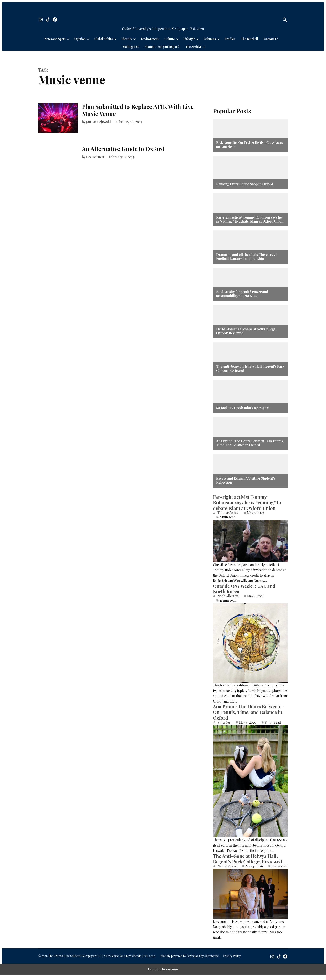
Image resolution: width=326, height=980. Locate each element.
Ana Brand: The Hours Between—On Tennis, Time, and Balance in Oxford (250, 443)
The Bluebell (249, 39)
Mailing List (131, 47)
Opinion (80, 39)
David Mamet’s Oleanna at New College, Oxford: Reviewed (246, 331)
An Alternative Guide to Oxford (124, 149)
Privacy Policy (232, 961)
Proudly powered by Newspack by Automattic (189, 961)
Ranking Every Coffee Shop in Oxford (245, 184)
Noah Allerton (228, 596)
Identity (127, 39)
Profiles (230, 39)
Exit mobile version (163, 974)
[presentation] (68, 39)
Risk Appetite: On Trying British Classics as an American (249, 144)
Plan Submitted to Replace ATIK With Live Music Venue (138, 110)
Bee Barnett (95, 157)
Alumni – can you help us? (162, 47)
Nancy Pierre (227, 866)
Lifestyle (189, 39)
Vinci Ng (224, 723)
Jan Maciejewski (99, 122)
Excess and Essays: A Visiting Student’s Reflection (246, 480)
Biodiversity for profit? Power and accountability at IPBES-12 (242, 294)
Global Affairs (104, 39)
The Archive (193, 47)
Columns (210, 39)
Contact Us (271, 39)
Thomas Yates (228, 513)
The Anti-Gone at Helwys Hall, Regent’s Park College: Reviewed (250, 368)
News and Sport (55, 39)
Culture (170, 39)
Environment (150, 39)
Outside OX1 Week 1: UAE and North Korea (244, 589)
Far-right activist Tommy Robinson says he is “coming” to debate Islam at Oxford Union (250, 219)
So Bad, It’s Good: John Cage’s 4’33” (243, 408)
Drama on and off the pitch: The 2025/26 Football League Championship (247, 256)
